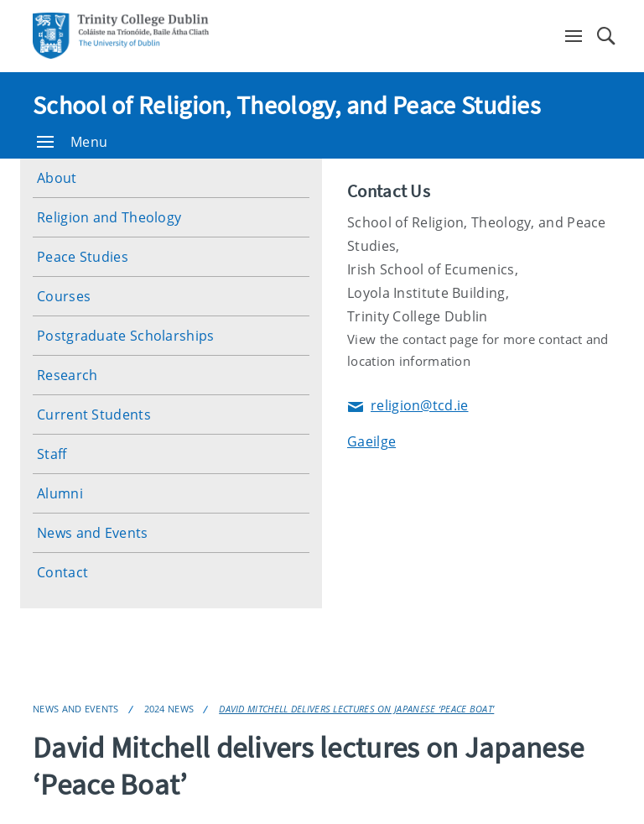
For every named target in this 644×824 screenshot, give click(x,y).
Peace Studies (83, 257)
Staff (52, 454)
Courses (64, 296)
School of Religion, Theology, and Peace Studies (287, 105)
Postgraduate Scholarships (126, 336)
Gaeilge (371, 441)
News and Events (93, 533)
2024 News (169, 709)
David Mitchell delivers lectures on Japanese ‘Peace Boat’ (356, 709)
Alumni (60, 493)
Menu (72, 142)
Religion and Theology (109, 217)
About (57, 178)
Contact (62, 572)
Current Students (94, 415)
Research (67, 375)
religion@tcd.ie (408, 407)
